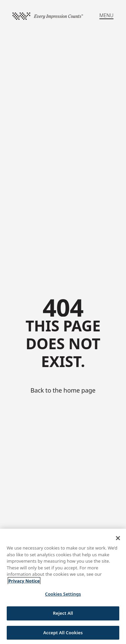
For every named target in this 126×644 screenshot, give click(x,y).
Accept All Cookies (63, 635)
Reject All (63, 615)
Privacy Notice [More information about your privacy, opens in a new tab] (24, 583)
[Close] (118, 540)
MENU (107, 15)
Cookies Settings (63, 596)
